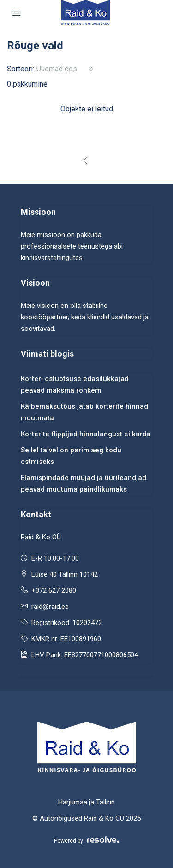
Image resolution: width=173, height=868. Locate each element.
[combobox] (65, 69)
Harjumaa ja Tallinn (86, 802)
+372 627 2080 (54, 590)
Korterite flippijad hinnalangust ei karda (86, 434)
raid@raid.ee (50, 607)
